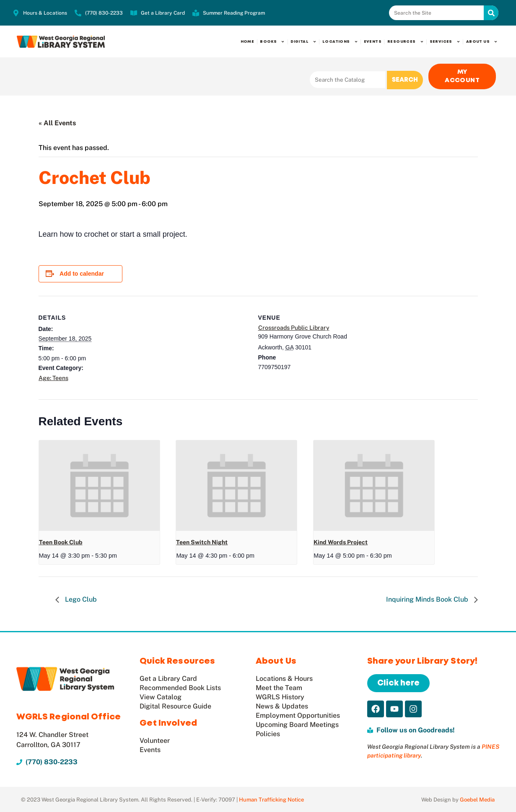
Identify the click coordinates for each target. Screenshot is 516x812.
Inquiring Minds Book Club (428, 599)
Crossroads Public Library (294, 327)
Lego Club (80, 599)
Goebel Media (477, 799)
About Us (482, 42)
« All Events (57, 123)
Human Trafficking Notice (271, 799)
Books (272, 42)
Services (445, 42)
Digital (303, 42)
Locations (340, 42)
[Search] (491, 13)
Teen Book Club (61, 541)
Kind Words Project (341, 541)
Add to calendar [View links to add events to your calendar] (82, 273)
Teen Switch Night (202, 541)
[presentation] (99, 485)
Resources (406, 42)
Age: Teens (53, 377)
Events (373, 42)
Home (248, 42)
